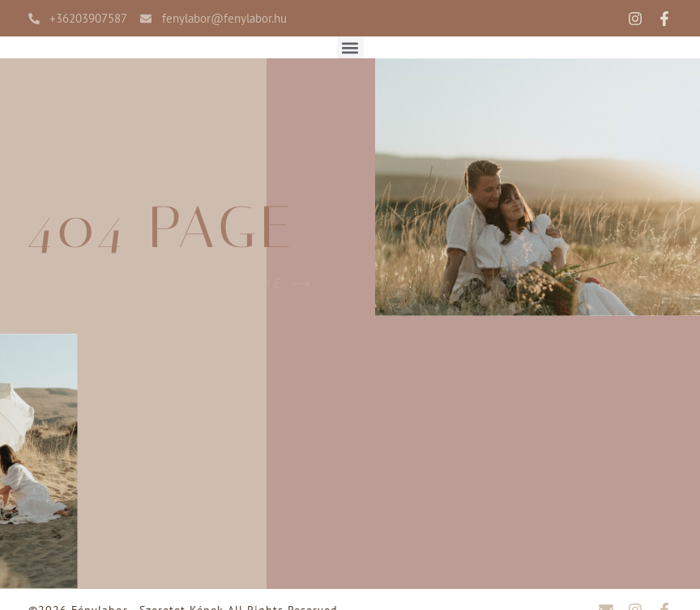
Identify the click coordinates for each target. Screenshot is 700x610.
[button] (350, 47)
